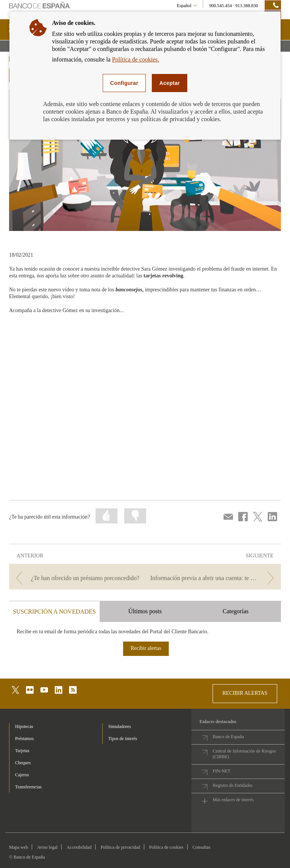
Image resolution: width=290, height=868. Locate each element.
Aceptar (170, 83)
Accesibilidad (79, 847)
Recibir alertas (146, 648)
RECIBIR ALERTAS (245, 693)
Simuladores (120, 726)
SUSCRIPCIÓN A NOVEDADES (54, 612)
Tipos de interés (123, 739)
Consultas (201, 847)
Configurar (124, 83)
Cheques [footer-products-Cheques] (23, 763)
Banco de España (228, 737)
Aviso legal (47, 847)
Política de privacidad (120, 847)
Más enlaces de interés (233, 800)
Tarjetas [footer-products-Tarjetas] (22, 751)
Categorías (236, 611)
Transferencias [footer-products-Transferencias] (28, 787)
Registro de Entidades (232, 785)
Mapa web (19, 847)
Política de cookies (166, 847)
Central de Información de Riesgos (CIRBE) (244, 754)
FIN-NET (221, 771)
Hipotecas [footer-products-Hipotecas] (24, 726)
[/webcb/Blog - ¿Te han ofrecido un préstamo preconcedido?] (76, 578)
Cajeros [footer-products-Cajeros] (22, 775)
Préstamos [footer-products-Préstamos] (24, 739)
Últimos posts (145, 611)
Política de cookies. (136, 59)
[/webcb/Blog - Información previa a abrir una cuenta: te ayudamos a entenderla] (214, 578)
